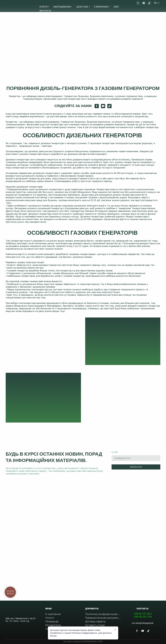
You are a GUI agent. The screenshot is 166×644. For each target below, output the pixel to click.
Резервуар (52, 621)
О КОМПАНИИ (101, 7)
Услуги (50, 618)
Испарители (53, 625)
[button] (138, 3)
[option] (156, 3)
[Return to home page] (16, 3)
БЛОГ (116, 7)
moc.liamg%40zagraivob (143, 623)
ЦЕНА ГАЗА (82, 7)
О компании (53, 614)
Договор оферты (95, 621)
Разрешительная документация (103, 618)
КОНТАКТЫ (45, 11)
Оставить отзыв (95, 625)
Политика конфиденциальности (103, 614)
